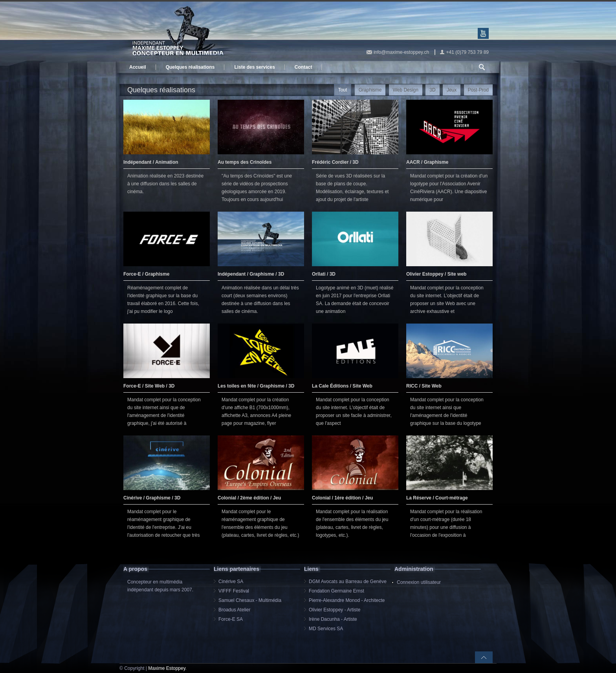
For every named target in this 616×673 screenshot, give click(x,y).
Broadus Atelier (234, 610)
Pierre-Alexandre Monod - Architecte (347, 600)
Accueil (138, 67)
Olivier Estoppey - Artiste (335, 610)
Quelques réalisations (190, 67)
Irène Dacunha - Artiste (333, 619)
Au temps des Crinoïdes (245, 162)
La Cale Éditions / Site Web (342, 386)
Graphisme (370, 90)
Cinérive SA (231, 582)
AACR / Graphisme (427, 162)
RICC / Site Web (424, 386)
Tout (343, 90)
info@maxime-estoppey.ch (401, 52)
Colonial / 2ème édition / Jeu (249, 498)
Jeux (452, 90)
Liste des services (254, 67)
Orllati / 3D (324, 274)
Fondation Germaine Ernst (336, 591)
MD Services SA (326, 629)
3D (432, 90)
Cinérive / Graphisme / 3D (152, 498)
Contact (303, 67)
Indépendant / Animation (151, 162)
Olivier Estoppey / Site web (436, 274)
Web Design (406, 90)
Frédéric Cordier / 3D (335, 162)
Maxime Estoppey (167, 668)
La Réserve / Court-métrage (437, 498)
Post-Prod (478, 90)
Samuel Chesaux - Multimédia (250, 600)
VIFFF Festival (234, 591)
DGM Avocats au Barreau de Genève (348, 582)
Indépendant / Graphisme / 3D (251, 274)
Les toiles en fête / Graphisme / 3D (256, 386)
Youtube (483, 33)
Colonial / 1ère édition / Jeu (342, 498)
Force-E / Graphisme (146, 274)
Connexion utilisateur (419, 582)
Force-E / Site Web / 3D (149, 386)
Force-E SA (231, 619)
